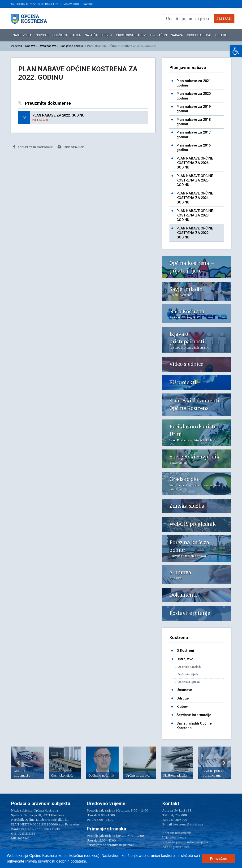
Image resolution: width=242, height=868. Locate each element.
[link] (236, 51)
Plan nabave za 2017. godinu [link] (194, 135)
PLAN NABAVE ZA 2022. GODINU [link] (58, 115)
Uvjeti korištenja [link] (174, 837)
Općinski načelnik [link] (189, 667)
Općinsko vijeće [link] (188, 674)
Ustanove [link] (184, 690)
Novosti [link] (42, 35)
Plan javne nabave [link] (72, 46)
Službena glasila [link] (67, 35)
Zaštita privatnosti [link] (176, 847)
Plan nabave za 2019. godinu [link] (194, 109)
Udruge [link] (183, 698)
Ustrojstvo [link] (185, 659)
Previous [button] (18, 763)
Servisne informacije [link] (194, 715)
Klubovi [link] (183, 707)
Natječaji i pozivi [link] (98, 35)
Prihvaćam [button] (219, 859)
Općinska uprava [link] (189, 682)
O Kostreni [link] (185, 651)
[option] (28, 763)
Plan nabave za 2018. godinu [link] (194, 122)
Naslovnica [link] (22, 35)
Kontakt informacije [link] (177, 833)
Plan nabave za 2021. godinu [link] (194, 83)
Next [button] (224, 763)
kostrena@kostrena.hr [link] (190, 824)
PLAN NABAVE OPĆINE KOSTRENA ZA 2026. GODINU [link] (195, 163)
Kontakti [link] (87, 4)
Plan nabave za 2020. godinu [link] (194, 96)
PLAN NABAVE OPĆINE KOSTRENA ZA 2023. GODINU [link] (195, 215)
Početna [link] (17, 46)
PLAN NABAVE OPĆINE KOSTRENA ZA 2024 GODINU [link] (195, 198)
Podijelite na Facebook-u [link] (33, 147)
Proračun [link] (159, 35)
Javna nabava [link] (47, 46)
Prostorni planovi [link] (131, 35)
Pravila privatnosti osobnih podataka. (56, 861)
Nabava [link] (177, 35)
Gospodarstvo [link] (199, 35)
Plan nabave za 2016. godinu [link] (194, 148)
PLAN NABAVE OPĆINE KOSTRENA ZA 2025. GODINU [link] (195, 180)
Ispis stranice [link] (71, 147)
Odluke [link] (221, 35)
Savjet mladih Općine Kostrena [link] (194, 726)
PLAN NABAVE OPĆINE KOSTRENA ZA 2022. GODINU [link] (195, 233)
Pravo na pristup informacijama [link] (185, 842)
